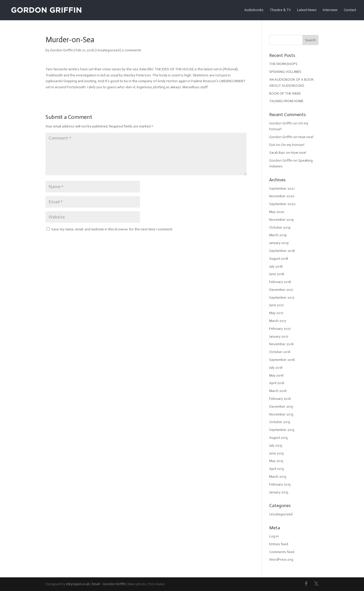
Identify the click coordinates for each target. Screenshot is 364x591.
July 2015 (276, 445)
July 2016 (276, 368)
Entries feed (279, 544)
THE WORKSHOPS (283, 64)
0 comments (132, 50)
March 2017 (278, 321)
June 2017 (276, 305)
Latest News (307, 10)
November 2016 (281, 344)
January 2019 (279, 243)
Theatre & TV (280, 10)
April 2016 (277, 383)
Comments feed (282, 552)
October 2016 (280, 352)
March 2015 (278, 477)
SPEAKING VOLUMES (285, 72)
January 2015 (279, 492)
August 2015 (279, 438)
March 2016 (278, 391)
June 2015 (277, 453)
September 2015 (282, 430)
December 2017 (281, 290)
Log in (274, 536)
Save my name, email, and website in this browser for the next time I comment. (112, 229)
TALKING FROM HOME (286, 101)
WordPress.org (281, 560)
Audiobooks (254, 10)
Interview (330, 10)
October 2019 (280, 227)
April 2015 (277, 469)
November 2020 (282, 196)
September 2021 (282, 189)
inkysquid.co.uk (78, 584)
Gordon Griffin (62, 50)
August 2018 (279, 259)
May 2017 (276, 313)
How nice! (306, 137)
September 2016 (282, 360)
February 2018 (280, 282)
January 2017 (279, 336)
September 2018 (282, 251)
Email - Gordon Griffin (109, 584)
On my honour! (293, 145)
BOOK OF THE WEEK (285, 93)
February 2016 (280, 399)
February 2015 (280, 484)
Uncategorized (108, 50)
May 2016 (276, 375)
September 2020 (282, 204)
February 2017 (280, 329)
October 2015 (280, 422)
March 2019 (278, 235)
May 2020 (277, 212)
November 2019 (281, 220)
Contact (350, 10)
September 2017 (282, 298)
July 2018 (276, 266)
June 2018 (277, 274)
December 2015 (281, 407)
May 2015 (276, 461)
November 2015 (281, 414)
